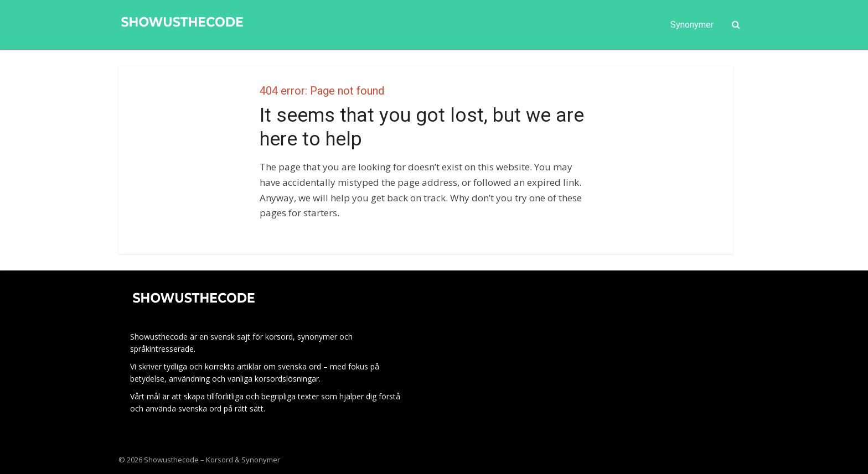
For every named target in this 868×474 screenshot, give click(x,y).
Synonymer (692, 25)
